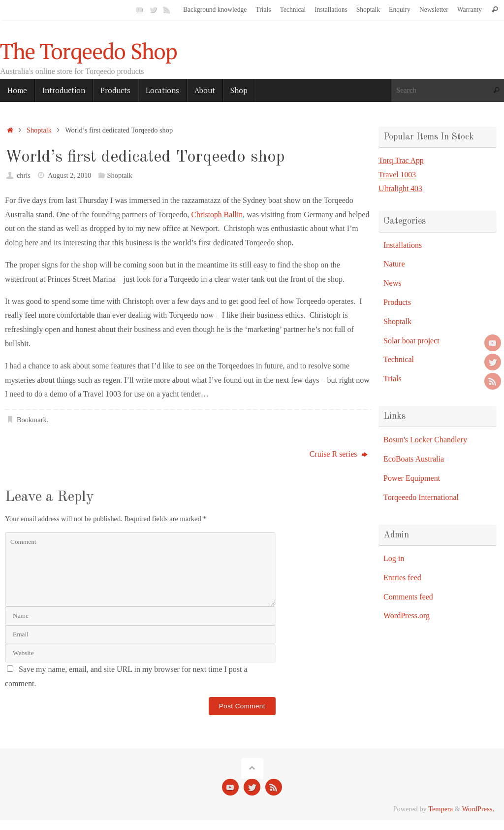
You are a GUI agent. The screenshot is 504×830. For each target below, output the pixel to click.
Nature (394, 264)
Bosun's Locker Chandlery (425, 440)
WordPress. (478, 809)
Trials (263, 10)
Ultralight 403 (401, 188)
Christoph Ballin (217, 215)
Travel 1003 (397, 175)
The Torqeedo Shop (89, 51)
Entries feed (402, 578)
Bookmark (32, 420)
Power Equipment (412, 478)
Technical (293, 10)
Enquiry (400, 10)
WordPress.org (407, 615)
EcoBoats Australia (414, 459)
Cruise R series (339, 454)
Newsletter (434, 10)
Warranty (470, 10)
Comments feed (408, 597)
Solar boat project (411, 341)
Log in (394, 558)
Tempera (441, 809)
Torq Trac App (401, 160)
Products (397, 302)
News (392, 283)
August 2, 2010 (69, 175)
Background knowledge (215, 10)
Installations (331, 10)
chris (24, 175)
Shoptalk (368, 10)
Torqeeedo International (421, 497)
